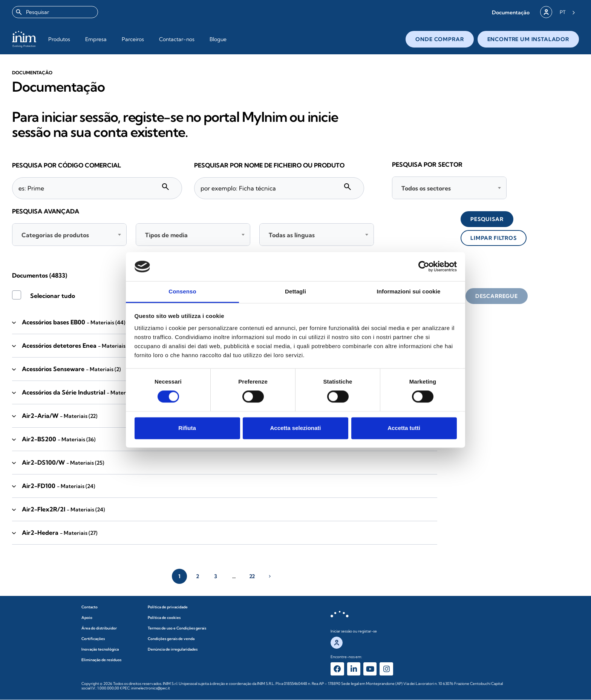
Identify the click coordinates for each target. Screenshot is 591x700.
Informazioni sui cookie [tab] (409, 291)
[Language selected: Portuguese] (567, 12)
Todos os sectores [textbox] (426, 188)
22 (252, 576)
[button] (511, 12)
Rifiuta (187, 428)
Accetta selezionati (295, 428)
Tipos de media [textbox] (166, 235)
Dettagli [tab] (295, 291)
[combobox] (55, 12)
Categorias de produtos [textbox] (55, 235)
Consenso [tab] (182, 291)
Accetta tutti (404, 428)
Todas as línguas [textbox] (292, 235)
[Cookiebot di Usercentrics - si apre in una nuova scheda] (424, 267)
